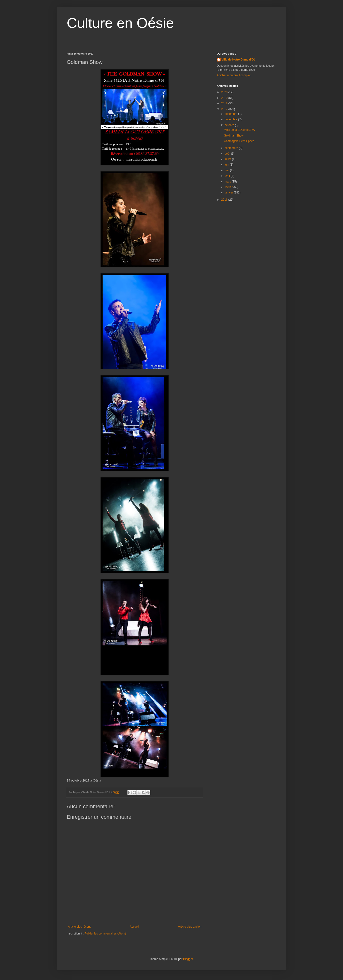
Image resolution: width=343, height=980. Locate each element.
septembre (232, 148)
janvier (229, 193)
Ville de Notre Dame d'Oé (238, 60)
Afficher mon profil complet (234, 75)
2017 (225, 109)
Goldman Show (234, 136)
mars (228, 182)
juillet (228, 159)
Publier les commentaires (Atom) (105, 934)
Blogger (188, 959)
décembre (231, 114)
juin (227, 165)
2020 (225, 92)
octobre (230, 125)
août (228, 154)
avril (228, 176)
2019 (225, 98)
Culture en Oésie (120, 23)
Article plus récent (79, 927)
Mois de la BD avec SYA (239, 130)
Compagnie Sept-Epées (239, 141)
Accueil (134, 927)
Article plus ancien (190, 927)
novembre (231, 119)
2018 (225, 103)
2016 (225, 200)
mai (227, 170)
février (229, 187)
